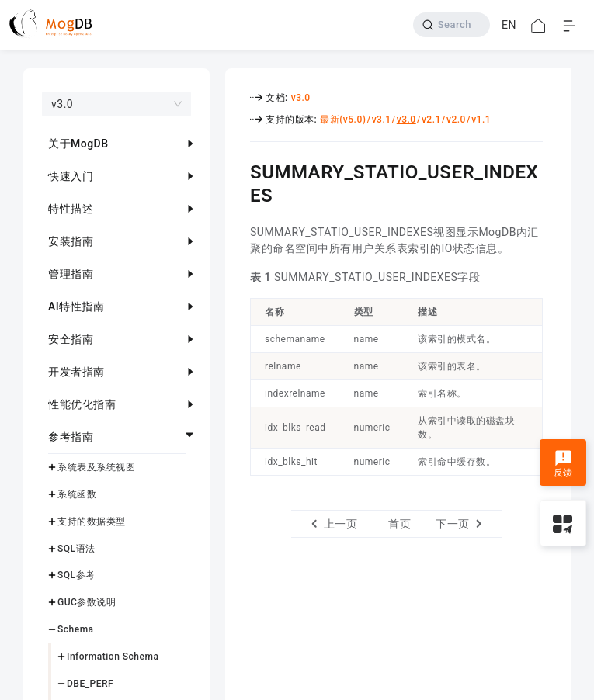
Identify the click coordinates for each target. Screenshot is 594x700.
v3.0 (301, 98)
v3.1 (382, 120)
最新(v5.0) (343, 120)
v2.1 (431, 120)
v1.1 (481, 120)
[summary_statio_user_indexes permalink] (238, 170)
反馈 (563, 464)
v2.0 (456, 120)
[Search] (452, 25)
